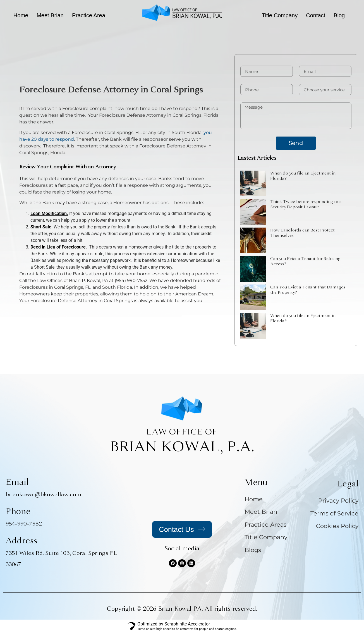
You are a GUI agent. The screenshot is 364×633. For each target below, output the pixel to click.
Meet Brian (50, 15)
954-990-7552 (24, 524)
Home (21, 15)
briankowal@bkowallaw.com (44, 494)
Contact (316, 15)
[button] (90, 15)
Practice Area (89, 15)
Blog (339, 15)
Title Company (280, 15)
